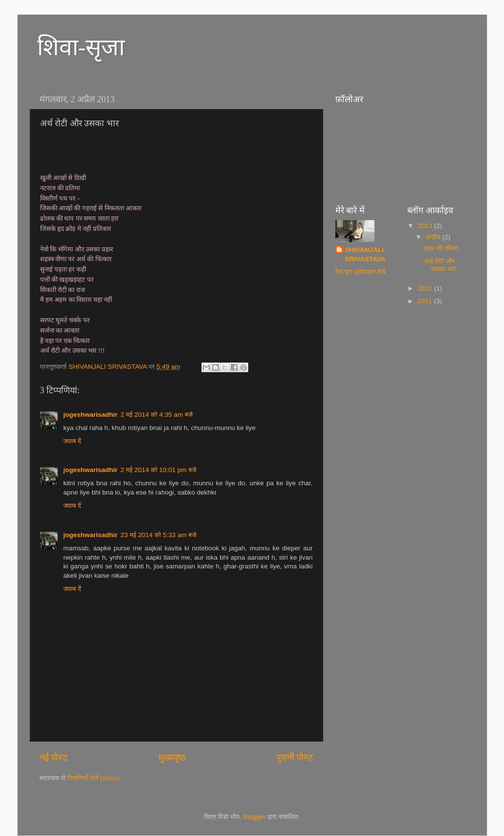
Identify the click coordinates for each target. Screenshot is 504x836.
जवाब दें (72, 441)
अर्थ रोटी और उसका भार (440, 265)
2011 (426, 301)
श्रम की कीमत (441, 248)
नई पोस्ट (54, 757)
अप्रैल (434, 237)
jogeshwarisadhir (91, 415)
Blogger (254, 817)
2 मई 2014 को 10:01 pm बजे (159, 470)
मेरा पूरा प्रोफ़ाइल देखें (361, 272)
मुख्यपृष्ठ (172, 757)
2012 (426, 288)
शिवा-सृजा (81, 47)
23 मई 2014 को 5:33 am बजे (159, 535)
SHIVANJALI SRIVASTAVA (365, 254)
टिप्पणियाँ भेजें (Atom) (93, 778)
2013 (426, 226)
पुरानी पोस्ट (295, 757)
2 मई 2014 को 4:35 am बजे (157, 415)
